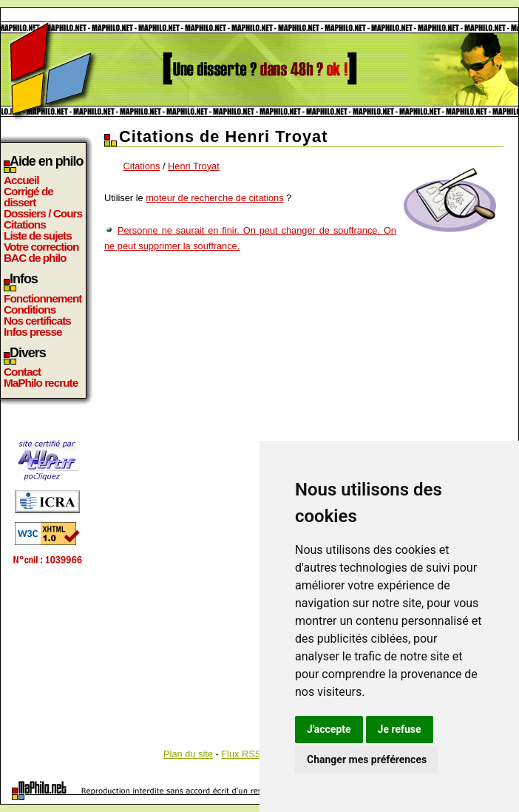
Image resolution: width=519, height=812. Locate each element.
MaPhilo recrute (41, 383)
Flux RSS (241, 754)
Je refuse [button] (400, 729)
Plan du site (188, 754)
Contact (22, 372)
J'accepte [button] (329, 729)
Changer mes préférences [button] (367, 759)
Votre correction (41, 247)
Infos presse (33, 332)
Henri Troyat (194, 166)
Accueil (21, 180)
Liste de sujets (38, 236)
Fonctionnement (43, 298)
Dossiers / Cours (43, 213)
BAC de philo (35, 258)
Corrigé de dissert (28, 197)
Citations (25, 224)
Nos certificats (37, 321)
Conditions (30, 309)
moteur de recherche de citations (214, 198)
